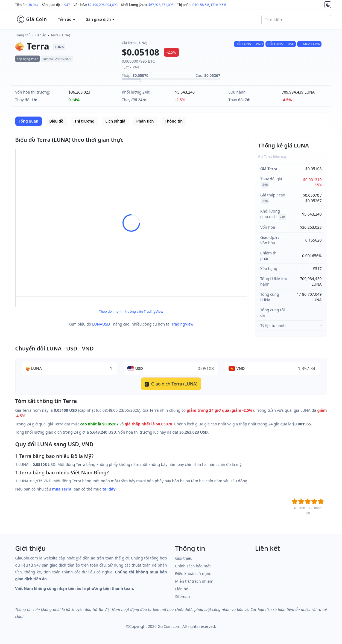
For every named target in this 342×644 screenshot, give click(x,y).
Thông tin (174, 121)
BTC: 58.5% (201, 5)
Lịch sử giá (116, 121)
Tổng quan (29, 121)
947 (67, 5)
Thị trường (84, 121)
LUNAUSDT (102, 324)
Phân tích (145, 121)
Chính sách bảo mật (193, 566)
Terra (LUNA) (60, 35)
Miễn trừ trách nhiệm (194, 581)
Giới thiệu (184, 558)
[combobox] (296, 20)
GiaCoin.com (169, 626)
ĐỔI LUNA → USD (281, 44)
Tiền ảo (41, 35)
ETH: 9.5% (219, 5)
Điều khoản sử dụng (193, 574)
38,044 (33, 5)
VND (240, 368)
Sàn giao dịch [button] (100, 19)
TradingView (182, 324)
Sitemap (183, 597)
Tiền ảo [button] (67, 19)
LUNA (36, 368)
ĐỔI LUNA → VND (249, 44)
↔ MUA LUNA (309, 44)
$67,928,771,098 (161, 5)
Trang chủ (23, 35)
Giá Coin (32, 19)
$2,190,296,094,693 (103, 5)
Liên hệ (182, 589)
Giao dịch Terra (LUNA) (171, 384)
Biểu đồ (56, 121)
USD (139, 368)
